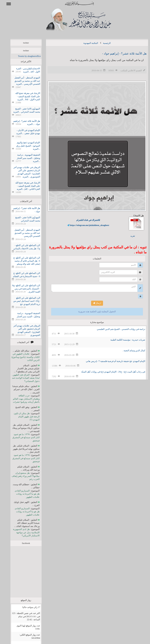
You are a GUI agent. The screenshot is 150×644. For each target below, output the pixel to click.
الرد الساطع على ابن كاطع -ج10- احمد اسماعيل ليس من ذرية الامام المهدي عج (22, 301)
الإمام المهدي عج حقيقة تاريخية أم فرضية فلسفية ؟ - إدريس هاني (111, 361)
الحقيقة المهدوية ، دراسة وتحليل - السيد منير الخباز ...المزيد (24, 158)
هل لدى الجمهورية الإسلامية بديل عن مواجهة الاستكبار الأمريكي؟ (22, 532)
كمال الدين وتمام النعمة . (130, 351)
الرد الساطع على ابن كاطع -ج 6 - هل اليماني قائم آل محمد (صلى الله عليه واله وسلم (22, 261)
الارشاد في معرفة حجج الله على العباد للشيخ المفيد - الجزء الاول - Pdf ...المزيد (24, 96)
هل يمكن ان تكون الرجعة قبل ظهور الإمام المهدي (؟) (22, 417)
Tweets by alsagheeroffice (25, 56)
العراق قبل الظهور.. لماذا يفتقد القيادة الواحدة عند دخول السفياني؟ (21, 378)
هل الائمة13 (132, 222)
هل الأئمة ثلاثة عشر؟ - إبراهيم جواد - (120, 53)
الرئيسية (103, 43)
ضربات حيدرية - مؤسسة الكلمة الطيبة (124, 340)
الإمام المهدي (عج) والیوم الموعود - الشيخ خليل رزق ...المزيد (24, 146)
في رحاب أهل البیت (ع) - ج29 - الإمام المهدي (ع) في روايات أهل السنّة (109, 372)
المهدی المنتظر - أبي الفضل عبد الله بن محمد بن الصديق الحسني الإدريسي (23, 233)
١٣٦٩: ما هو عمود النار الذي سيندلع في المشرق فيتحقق (22, 437)
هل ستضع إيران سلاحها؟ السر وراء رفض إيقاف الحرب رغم (21, 476)
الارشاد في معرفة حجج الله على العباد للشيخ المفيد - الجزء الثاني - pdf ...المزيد (24, 186)
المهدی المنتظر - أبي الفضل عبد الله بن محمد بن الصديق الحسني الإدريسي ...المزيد (23, 81)
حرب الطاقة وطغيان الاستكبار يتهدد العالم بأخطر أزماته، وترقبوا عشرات (22, 399)
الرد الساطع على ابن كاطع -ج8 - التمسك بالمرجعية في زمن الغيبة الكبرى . (22, 289)
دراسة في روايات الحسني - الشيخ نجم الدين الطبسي (117, 329)
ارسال (93, 303)
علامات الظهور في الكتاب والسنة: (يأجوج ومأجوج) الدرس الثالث (21, 357)
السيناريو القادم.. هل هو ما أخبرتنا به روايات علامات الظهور (23, 494)
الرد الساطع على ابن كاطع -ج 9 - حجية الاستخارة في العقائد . (22, 276)
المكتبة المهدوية (86, 43)
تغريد (128, 236)
